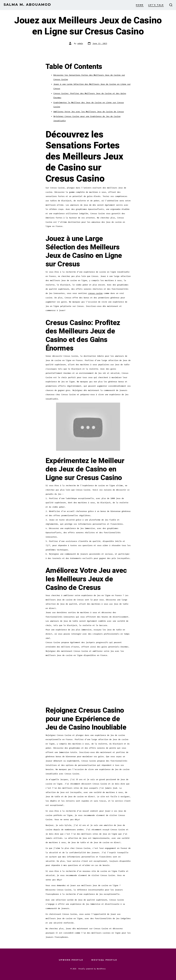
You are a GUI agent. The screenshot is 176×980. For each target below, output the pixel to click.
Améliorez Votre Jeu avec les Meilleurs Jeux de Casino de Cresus (89, 112)
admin (80, 43)
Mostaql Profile (104, 960)
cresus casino (95, 293)
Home (140, 5)
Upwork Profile (71, 960)
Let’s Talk (156, 5)
